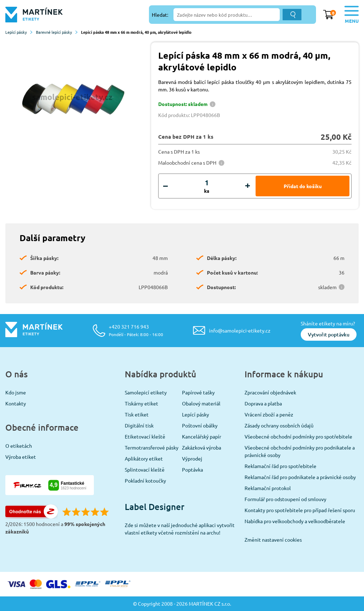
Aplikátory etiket (144, 458)
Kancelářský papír (202, 436)
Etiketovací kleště (145, 436)
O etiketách (19, 446)
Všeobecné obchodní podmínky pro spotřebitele (298, 436)
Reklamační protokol (268, 488)
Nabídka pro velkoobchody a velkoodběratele (295, 521)
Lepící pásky (19, 32)
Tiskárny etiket (141, 403)
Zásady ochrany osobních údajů (279, 425)
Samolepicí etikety (146, 392)
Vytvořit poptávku (329, 334)
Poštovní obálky (200, 425)
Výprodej (192, 458)
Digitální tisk (139, 425)
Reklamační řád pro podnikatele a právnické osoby (300, 477)
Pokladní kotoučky (145, 480)
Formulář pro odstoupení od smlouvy (285, 499)
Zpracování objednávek (270, 392)
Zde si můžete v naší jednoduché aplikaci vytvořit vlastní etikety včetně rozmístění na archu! (180, 529)
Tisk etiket (137, 414)
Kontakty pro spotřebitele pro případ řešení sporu (300, 510)
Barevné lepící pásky (57, 32)
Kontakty (16, 403)
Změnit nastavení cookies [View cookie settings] (273, 540)
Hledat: (160, 15)
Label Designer (155, 507)
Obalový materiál (201, 403)
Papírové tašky (198, 392)
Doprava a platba (263, 403)
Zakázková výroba (202, 447)
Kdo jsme (16, 392)
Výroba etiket (21, 457)
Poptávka (192, 469)
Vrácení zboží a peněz (269, 414)
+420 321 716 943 (136, 330)
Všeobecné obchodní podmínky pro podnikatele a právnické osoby (300, 451)
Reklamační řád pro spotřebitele (280, 466)
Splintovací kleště (145, 469)
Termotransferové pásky (152, 447)
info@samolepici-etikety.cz (240, 330)
